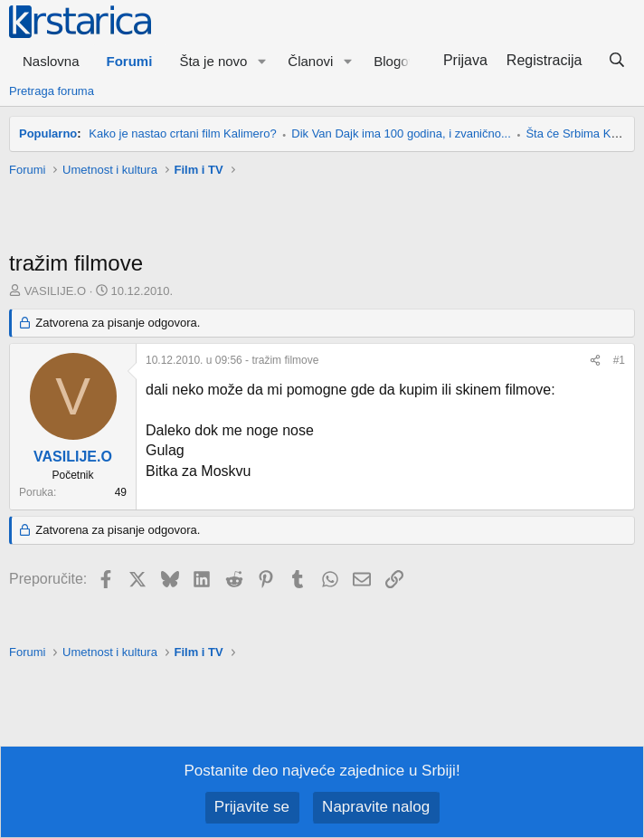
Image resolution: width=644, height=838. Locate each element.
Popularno (48, 133)
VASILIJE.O (55, 291)
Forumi (130, 61)
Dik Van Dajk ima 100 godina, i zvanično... (401, 133)
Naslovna (51, 61)
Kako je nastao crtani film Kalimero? (182, 133)
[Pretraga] (616, 61)
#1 (619, 360)
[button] (261, 61)
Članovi (310, 61)
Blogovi (396, 61)
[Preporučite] (595, 361)
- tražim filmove (232, 360)
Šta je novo (213, 61)
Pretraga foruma (52, 91)
